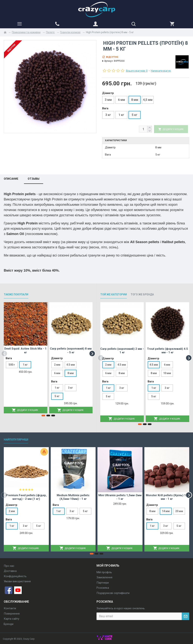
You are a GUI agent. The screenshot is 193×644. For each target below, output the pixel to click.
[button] (4, 353)
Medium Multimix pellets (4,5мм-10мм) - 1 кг (73, 497)
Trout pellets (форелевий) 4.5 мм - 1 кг (167, 351)
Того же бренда (142, 294)
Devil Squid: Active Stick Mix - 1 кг (25, 351)
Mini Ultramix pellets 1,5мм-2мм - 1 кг (120, 497)
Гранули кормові (70, 32)
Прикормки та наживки (26, 32)
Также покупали (16, 294)
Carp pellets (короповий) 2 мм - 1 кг (122, 351)
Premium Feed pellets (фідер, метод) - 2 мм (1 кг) (26, 497)
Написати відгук (161, 71)
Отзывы (34, 179)
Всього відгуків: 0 (137, 71)
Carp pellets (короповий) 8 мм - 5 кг (71, 351)
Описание (11, 179)
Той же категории (114, 294)
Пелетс (50, 32)
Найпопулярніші (16, 440)
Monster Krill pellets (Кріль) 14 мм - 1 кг (167, 497)
